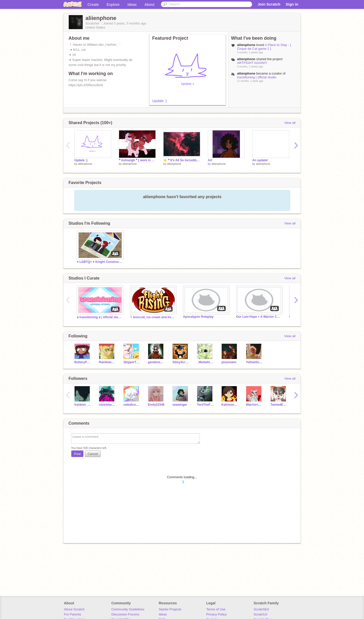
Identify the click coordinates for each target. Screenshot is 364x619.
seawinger (180, 405)
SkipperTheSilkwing (132, 362)
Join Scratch (269, 4)
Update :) (160, 101)
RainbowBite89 (107, 362)
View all (290, 123)
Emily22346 (156, 405)
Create (93, 4)
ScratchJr (260, 614)
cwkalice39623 (132, 405)
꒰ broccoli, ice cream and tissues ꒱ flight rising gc (153, 317)
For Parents (73, 614)
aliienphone (85, 164)
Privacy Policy (217, 614)
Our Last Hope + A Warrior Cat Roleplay (259, 317)
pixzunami (229, 362)
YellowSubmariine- (254, 362)
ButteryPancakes (83, 362)
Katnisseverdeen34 (230, 405)
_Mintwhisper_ (205, 362)
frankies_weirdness (83, 405)
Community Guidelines (128, 609)
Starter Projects (170, 609)
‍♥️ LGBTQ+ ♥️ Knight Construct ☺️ (100, 262)
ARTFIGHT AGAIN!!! (252, 63)
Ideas (132, 4)
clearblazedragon (107, 405)
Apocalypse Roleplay (198, 317)
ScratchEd (261, 609)
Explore (113, 4)
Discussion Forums (125, 614)
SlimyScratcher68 (181, 362)
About (150, 4)
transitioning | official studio (257, 77)
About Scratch (74, 609)
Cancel (93, 454)
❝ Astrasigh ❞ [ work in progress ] (137, 160)
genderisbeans (156, 362)
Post (77, 454)
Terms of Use (216, 609)
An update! (260, 160)
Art (210, 160)
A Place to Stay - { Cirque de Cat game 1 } (264, 47)
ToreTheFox (205, 405)
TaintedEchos (279, 405)
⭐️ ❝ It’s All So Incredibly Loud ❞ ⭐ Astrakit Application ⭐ (182, 160)
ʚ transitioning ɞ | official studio (100, 317)
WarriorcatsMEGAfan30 (254, 405)
